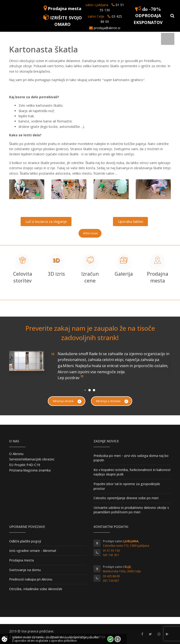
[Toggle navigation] (168, 39)
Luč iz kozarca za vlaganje (46, 221)
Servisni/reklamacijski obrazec (32, 459)
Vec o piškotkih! (118, 639)
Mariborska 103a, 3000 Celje (122, 571)
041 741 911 (111, 555)
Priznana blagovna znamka (30, 470)
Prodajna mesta (65, 8)
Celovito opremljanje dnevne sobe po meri (126, 498)
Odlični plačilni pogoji (25, 541)
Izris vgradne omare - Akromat (33, 551)
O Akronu (16, 454)
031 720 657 (111, 581)
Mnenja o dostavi (112, 401)
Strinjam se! (110, 639)
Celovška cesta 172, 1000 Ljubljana (126, 546)
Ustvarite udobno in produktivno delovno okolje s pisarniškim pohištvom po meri (131, 510)
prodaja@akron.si (107, 28)
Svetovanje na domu (25, 570)
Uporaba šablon (131, 221)
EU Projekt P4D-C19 (25, 465)
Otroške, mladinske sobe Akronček (36, 589)
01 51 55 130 (111, 551)
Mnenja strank (67, 401)
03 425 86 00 (111, 576)
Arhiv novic (90, 233)
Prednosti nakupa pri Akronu (31, 579)
